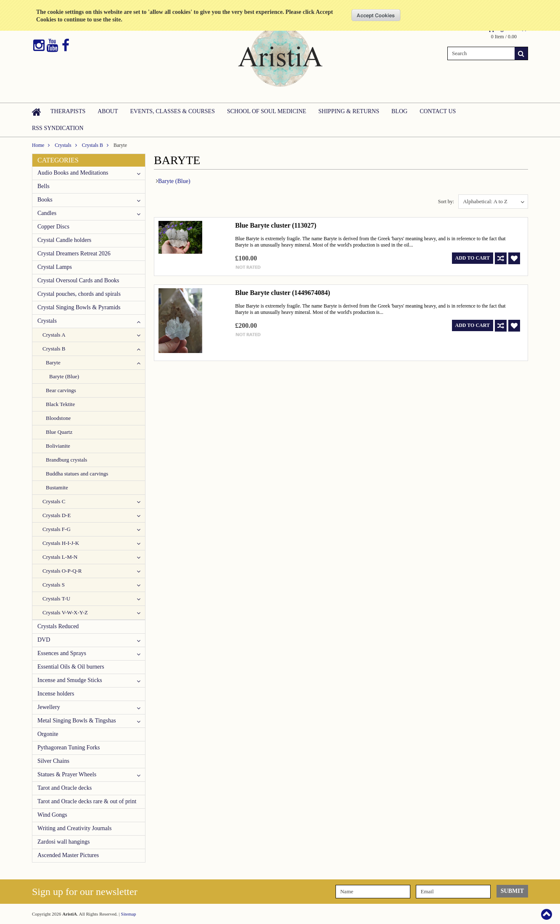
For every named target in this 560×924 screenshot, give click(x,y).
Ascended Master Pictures (68, 855)
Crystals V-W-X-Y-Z (65, 612)
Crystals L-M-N (60, 557)
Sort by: (446, 202)
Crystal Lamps (55, 267)
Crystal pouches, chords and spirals (79, 294)
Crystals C (54, 501)
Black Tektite (60, 404)
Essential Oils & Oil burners (71, 667)
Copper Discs (53, 227)
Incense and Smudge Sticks (70, 680)
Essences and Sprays (62, 653)
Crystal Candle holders (64, 240)
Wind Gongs (52, 815)
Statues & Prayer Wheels (67, 774)
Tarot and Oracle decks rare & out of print (87, 801)
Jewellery (49, 707)
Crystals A (54, 335)
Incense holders (56, 694)
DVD (44, 640)
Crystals (63, 145)
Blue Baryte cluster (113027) (276, 225)
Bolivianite (58, 446)
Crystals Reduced (58, 626)
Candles (47, 213)
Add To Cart (473, 258)
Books (45, 200)
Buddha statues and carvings (77, 474)
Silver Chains (53, 761)
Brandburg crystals (66, 460)
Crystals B (92, 145)
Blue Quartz (59, 432)
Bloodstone (58, 418)
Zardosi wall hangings (63, 842)
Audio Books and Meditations (73, 173)
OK (376, 15)
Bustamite (57, 487)
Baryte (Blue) (64, 376)
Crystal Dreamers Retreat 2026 (74, 254)
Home (38, 145)
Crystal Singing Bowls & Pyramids (79, 307)
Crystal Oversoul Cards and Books (78, 280)
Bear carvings (61, 390)
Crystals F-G (57, 529)
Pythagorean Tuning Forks (69, 747)
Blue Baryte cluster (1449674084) (283, 293)
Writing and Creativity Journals (74, 828)
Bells (44, 186)
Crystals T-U (56, 599)
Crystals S (54, 585)
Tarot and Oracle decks (65, 788)
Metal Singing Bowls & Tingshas (77, 721)
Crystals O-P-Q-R (62, 571)
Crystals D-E (57, 515)
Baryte (53, 362)
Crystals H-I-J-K (61, 543)
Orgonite (48, 734)
